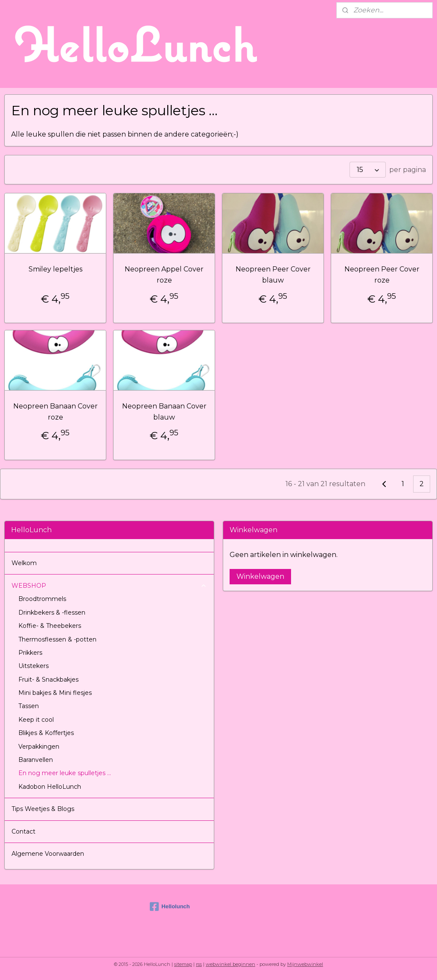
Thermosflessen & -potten (57, 639)
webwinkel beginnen (230, 964)
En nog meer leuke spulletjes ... (65, 773)
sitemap (183, 964)
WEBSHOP (109, 586)
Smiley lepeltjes (55, 269)
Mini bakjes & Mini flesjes (55, 693)
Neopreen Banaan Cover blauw (164, 412)
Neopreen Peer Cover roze (382, 275)
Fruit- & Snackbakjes (48, 680)
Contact (23, 831)
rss (199, 964)
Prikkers (30, 653)
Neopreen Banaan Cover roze (55, 412)
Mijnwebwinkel (305, 964)
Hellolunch (170, 907)
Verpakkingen (39, 747)
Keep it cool (36, 720)
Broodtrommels (42, 599)
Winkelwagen (260, 576)
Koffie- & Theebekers (50, 626)
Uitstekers (34, 666)
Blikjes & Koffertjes (46, 733)
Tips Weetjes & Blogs (43, 809)
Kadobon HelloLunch (50, 787)
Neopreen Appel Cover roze (164, 275)
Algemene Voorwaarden (48, 854)
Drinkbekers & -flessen (52, 612)
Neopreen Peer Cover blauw (273, 275)
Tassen (29, 706)
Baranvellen (36, 760)
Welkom (24, 563)
